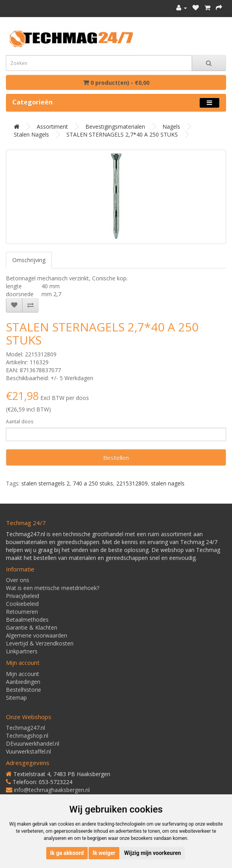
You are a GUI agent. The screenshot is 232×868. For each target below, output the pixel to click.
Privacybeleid (23, 596)
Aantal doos (20, 422)
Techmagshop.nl (27, 736)
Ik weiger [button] (104, 853)
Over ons (18, 580)
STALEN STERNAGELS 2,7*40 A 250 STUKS (122, 134)
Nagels (171, 127)
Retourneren (22, 612)
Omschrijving (29, 260)
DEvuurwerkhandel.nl (33, 743)
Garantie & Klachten (32, 627)
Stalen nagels (31, 134)
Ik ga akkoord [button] (67, 853)
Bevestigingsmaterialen (115, 127)
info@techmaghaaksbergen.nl (52, 790)
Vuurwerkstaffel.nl (28, 751)
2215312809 (132, 483)
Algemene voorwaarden (37, 635)
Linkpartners (22, 651)
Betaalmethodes (27, 620)
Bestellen (116, 457)
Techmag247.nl (25, 728)
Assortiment (52, 127)
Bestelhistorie (24, 690)
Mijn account (23, 674)
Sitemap (16, 698)
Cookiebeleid (22, 604)
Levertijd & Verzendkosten (40, 643)
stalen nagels (168, 483)
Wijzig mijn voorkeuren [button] (153, 853)
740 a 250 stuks (93, 483)
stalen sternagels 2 (45, 483)
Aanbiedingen (23, 682)
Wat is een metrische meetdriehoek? (53, 588)
